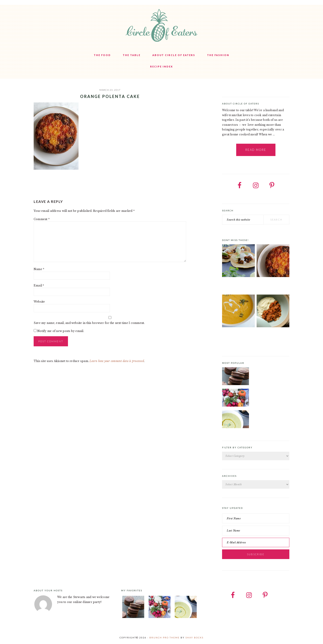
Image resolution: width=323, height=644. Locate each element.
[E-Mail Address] (256, 542)
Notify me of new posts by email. (61, 331)
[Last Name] (256, 531)
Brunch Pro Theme (165, 637)
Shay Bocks (194, 637)
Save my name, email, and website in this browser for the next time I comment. (89, 323)
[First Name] (256, 518)
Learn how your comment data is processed (117, 361)
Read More (256, 150)
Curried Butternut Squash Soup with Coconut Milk (236, 338)
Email (39, 285)
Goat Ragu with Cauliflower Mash (270, 336)
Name (39, 269)
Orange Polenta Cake (271, 285)
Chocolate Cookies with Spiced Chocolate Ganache (270, 370)
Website (39, 302)
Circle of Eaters (161, 26)
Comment (42, 219)
